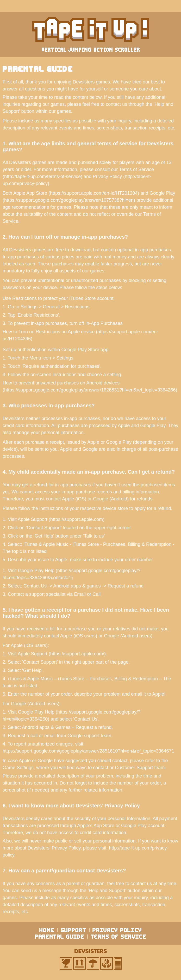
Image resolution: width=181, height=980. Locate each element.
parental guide (60, 937)
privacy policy (117, 930)
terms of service (118, 937)
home (47, 930)
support (73, 930)
